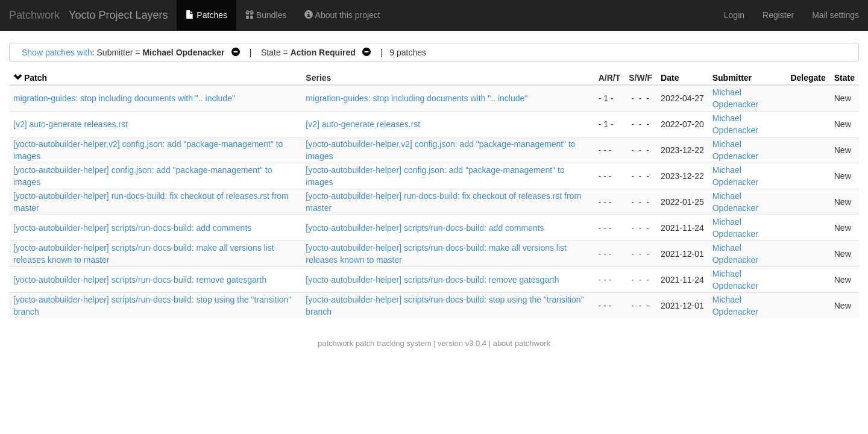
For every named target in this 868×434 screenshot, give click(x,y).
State (844, 78)
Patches (206, 15)
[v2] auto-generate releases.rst (71, 124)
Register (778, 15)
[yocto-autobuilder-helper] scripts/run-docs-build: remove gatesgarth (140, 280)
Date (670, 78)
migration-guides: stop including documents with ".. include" (124, 98)
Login (734, 15)
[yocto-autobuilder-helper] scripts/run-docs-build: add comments (132, 228)
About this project (342, 15)
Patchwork (34, 15)
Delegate (808, 78)
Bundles (266, 15)
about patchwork (522, 343)
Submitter (732, 78)
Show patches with (57, 52)
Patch (36, 78)
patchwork (335, 343)
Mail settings (835, 15)
